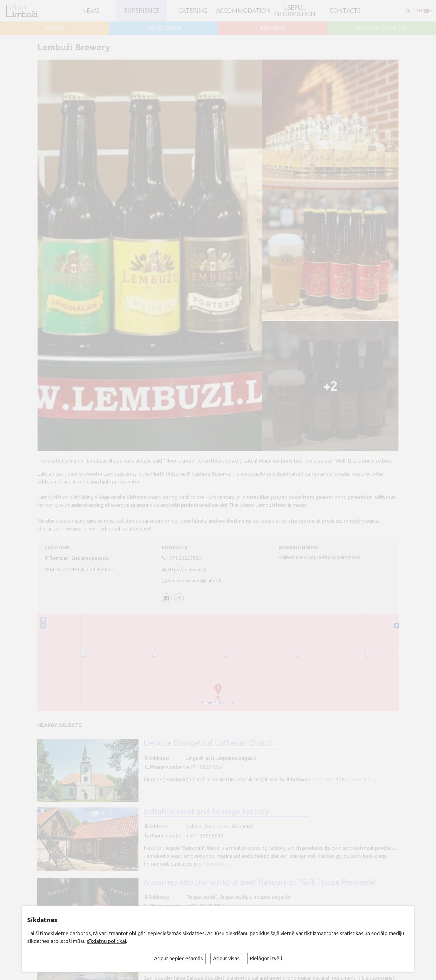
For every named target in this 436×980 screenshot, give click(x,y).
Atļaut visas (226, 958)
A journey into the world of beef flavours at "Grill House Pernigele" (261, 883)
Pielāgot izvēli (266, 958)
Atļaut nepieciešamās (179, 958)
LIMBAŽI (272, 28)
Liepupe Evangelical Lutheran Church (209, 744)
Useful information (294, 11)
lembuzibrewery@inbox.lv (195, 580)
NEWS (91, 11)
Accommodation (243, 11)
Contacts (345, 11)
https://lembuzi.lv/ (187, 569)
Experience (142, 11)
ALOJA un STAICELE (381, 28)
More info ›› (363, 780)
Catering (193, 11)
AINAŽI (55, 28)
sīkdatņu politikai (106, 941)
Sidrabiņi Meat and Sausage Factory (206, 812)
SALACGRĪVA (164, 28)
